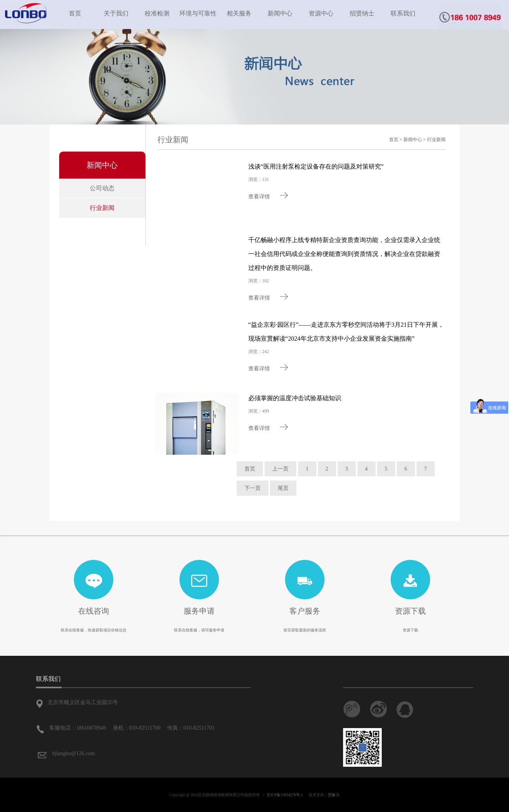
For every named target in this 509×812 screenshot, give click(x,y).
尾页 (283, 488)
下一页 (253, 488)
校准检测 (157, 13)
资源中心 (321, 13)
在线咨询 (94, 611)
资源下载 (410, 611)
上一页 (280, 469)
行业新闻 (102, 208)
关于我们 (116, 13)
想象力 (334, 795)
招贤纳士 (362, 13)
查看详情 (268, 197)
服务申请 (199, 611)
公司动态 (102, 188)
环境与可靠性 (198, 13)
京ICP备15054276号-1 (285, 795)
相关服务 (239, 13)
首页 (75, 13)
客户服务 (305, 611)
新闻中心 (280, 13)
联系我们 (403, 13)
